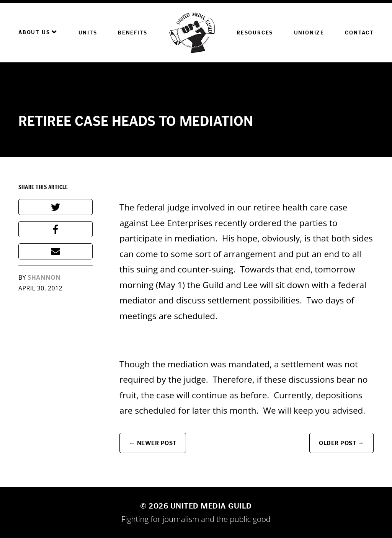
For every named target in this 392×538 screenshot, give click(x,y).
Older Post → (341, 443)
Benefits (132, 33)
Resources (255, 33)
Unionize (309, 33)
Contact (359, 33)
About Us (38, 32)
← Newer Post (153, 443)
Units (88, 33)
